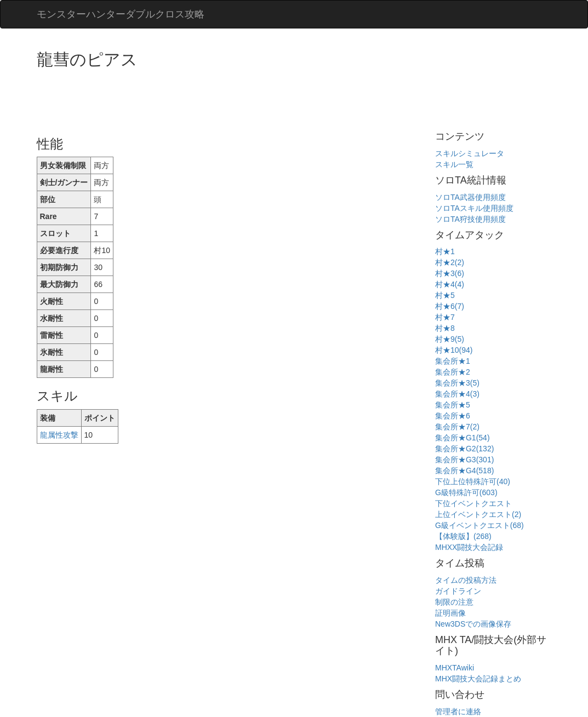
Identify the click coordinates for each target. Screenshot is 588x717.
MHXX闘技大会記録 (469, 547)
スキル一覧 (454, 164)
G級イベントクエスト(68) (479, 525)
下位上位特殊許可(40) (473, 481)
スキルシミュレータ (470, 153)
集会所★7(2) (457, 427)
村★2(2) (450, 262)
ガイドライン (458, 591)
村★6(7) (450, 306)
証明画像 (450, 613)
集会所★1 (453, 361)
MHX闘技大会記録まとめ (478, 679)
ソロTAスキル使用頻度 (474, 208)
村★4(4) (450, 284)
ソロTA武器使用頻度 (470, 197)
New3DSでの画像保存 (473, 624)
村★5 (445, 295)
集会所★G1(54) (463, 438)
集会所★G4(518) (464, 471)
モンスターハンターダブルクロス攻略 (121, 14)
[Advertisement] (236, 99)
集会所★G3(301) (464, 460)
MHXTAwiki (455, 668)
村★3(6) (450, 273)
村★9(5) (450, 339)
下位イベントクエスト (473, 503)
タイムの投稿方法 (466, 580)
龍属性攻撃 (59, 435)
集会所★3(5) (457, 383)
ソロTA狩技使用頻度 (470, 219)
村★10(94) (454, 350)
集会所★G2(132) (464, 449)
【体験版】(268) (463, 536)
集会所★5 (453, 405)
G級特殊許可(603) (466, 492)
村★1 (445, 251)
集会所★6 (453, 416)
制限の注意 (454, 602)
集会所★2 (453, 372)
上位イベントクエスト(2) (478, 514)
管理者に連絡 (458, 712)
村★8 (445, 328)
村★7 (445, 317)
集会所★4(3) (457, 394)
